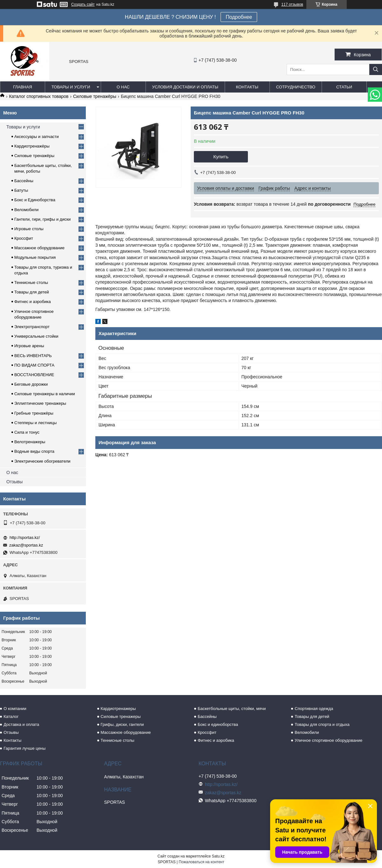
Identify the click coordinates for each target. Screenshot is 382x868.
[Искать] (376, 69)
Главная (23, 87)
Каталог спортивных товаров (39, 96)
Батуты (21, 190)
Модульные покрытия (35, 257)
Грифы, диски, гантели (122, 724)
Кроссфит (24, 238)
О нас (123, 87)
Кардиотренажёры (32, 146)
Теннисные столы (31, 282)
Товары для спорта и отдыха (322, 724)
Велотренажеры (30, 442)
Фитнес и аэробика (33, 302)
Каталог (11, 716)
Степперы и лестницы (35, 423)
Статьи (344, 87)
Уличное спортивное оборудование (328, 740)
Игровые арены (29, 346)
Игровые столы (29, 229)
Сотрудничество (296, 87)
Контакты (247, 87)
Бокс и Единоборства (35, 200)
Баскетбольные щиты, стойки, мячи (232, 709)
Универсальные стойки (36, 336)
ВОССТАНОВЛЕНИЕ (34, 375)
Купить (221, 157)
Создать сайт (83, 4)
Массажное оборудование (39, 248)
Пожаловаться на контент (201, 862)
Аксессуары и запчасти (37, 137)
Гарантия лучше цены (24, 748)
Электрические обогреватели (42, 461)
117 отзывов (292, 4)
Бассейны (24, 181)
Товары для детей (32, 292)
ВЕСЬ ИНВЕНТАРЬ (33, 356)
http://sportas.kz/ (25, 537)
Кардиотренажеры (118, 709)
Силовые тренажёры (95, 96)
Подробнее (239, 17)
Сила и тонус (27, 432)
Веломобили (26, 210)
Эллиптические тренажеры (40, 403)
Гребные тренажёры (34, 413)
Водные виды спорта (34, 451)
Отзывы (14, 482)
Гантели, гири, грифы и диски (42, 219)
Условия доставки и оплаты (185, 87)
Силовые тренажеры (121, 716)
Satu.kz (218, 856)
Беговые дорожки (31, 384)
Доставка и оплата (21, 724)
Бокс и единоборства (218, 724)
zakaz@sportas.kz (26, 545)
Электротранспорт (32, 327)
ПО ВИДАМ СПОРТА (34, 365)
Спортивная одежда (314, 709)
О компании (15, 709)
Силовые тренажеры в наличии (45, 394)
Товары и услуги (71, 87)
